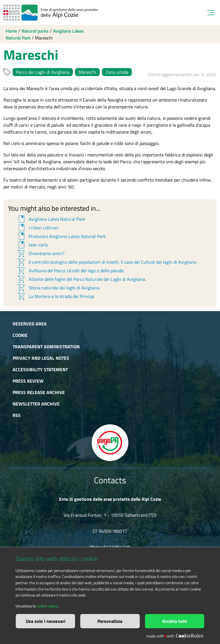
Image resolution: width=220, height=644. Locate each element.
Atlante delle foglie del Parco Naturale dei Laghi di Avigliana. (81, 279)
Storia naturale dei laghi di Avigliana (58, 288)
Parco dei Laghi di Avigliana (43, 72)
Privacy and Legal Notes (41, 358)
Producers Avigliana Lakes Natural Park (61, 236)
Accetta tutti (175, 621)
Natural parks (35, 31)
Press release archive (39, 392)
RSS (17, 415)
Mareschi (87, 72)
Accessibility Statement (40, 369)
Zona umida (117, 72)
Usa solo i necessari (46, 621)
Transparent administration (46, 347)
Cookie (20, 335)
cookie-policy (47, 606)
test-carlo (32, 245)
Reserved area (30, 324)
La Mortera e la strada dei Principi (55, 296)
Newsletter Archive (36, 404)
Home (11, 31)
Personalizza (110, 621)
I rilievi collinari (38, 228)
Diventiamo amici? (41, 253)
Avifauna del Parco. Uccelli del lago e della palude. (70, 271)
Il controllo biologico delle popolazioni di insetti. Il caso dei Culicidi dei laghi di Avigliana (106, 262)
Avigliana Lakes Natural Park (51, 219)
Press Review (28, 381)
